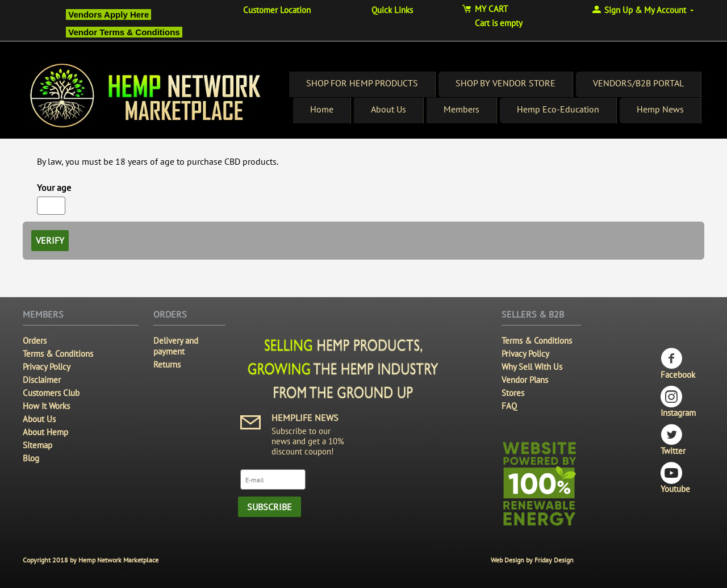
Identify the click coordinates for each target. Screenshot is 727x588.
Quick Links (392, 10)
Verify (50, 240)
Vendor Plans (525, 380)
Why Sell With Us (532, 367)
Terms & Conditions (58, 354)
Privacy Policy (47, 367)
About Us (388, 109)
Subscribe (270, 507)
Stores (513, 393)
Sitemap (37, 445)
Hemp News (660, 109)
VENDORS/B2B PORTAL (638, 83)
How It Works (46, 406)
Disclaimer (42, 380)
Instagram (678, 402)
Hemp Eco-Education (558, 109)
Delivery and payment (176, 346)
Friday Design (554, 560)
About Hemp (45, 432)
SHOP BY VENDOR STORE (505, 83)
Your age (54, 187)
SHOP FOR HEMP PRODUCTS (362, 83)
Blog (31, 458)
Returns (167, 364)
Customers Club (51, 393)
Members (461, 109)
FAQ (509, 406)
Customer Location (277, 10)
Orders (35, 341)
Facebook (678, 364)
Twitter (673, 440)
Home (322, 109)
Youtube (675, 478)
